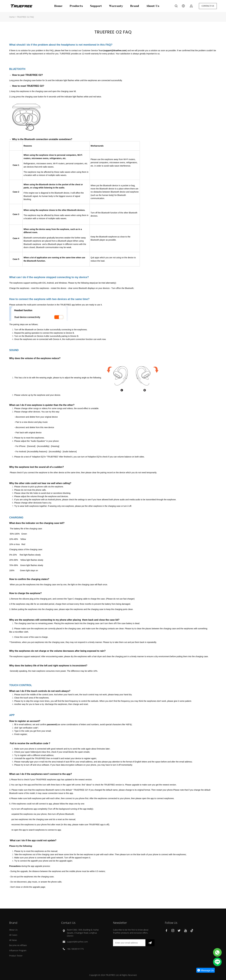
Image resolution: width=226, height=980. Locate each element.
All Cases (13, 935)
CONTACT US (208, 6)
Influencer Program (18, 950)
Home (58, 6)
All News (13, 940)
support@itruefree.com (77, 942)
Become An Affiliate (18, 945)
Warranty (116, 6)
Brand (135, 6)
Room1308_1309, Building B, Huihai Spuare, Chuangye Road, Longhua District (83, 933)
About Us (153, 6)
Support (96, 6)
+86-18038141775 (75, 949)
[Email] (129, 943)
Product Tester (16, 956)
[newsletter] (150, 943)
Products (76, 6)
